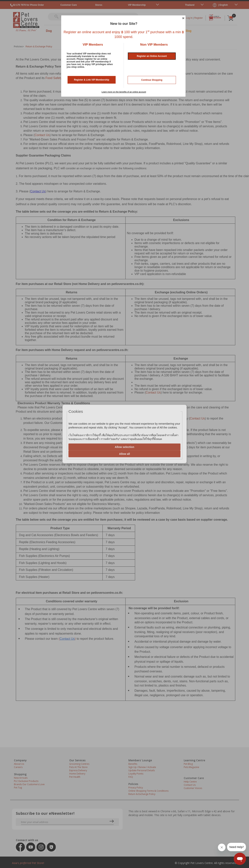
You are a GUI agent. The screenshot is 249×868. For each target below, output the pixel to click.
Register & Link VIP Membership (92, 80)
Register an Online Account (152, 56)
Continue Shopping (152, 80)
